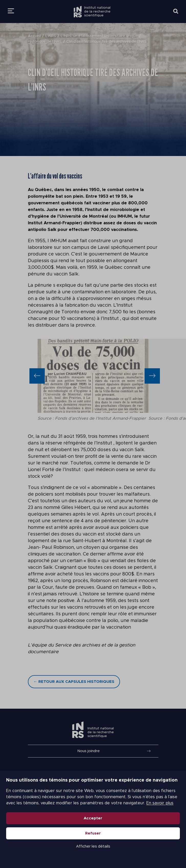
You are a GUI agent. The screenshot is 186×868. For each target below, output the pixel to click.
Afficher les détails (93, 846)
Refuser (93, 833)
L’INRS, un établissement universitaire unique (99, 36)
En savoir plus (160, 803)
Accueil (34, 36)
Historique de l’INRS (45, 42)
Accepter (93, 818)
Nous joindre (89, 751)
